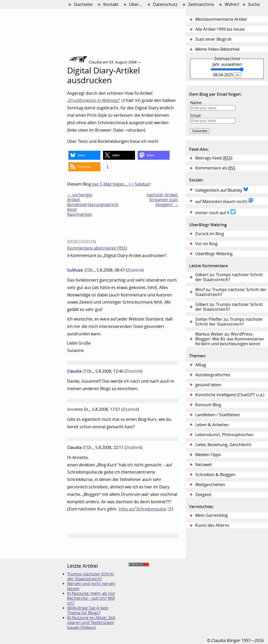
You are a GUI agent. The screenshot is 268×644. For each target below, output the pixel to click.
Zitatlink (135, 270)
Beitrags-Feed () (214, 158)
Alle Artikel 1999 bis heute (220, 29)
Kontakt (111, 4)
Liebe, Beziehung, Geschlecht (223, 445)
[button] (84, 155)
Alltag (201, 365)
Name (196, 103)
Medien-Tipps (208, 455)
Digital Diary (34, 86)
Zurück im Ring (210, 234)
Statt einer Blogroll (213, 39)
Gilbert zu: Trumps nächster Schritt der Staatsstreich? (229, 277)
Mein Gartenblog (212, 515)
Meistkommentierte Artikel (221, 19)
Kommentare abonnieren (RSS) (97, 248)
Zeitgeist (203, 495)
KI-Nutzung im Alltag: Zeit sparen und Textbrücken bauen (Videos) (91, 623)
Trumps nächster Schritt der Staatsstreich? (91, 576)
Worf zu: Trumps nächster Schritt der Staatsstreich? (231, 292)
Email (195, 116)
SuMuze (75, 270)
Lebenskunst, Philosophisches (224, 435)
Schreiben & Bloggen (215, 475)
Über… (136, 4)
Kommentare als (215, 168)
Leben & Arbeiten (212, 425)
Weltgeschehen (210, 485)
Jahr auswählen (227, 64)
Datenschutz (165, 4)
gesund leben (208, 385)
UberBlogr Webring (214, 254)
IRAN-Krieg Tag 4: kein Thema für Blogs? (88, 610)
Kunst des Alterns (212, 525)
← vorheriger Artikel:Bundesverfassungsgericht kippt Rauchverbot (84, 205)
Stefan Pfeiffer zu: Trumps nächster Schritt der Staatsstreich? (229, 322)
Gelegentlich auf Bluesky (222, 190)
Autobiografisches (213, 375)
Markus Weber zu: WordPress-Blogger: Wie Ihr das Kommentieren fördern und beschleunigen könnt (230, 339)
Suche (254, 4)
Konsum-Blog (208, 405)
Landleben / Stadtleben (218, 415)
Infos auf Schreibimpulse (142, 509)
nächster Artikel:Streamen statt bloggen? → (162, 200)
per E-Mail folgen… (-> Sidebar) (122, 184)
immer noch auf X (215, 212)
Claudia (74, 371)
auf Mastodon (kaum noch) (224, 201)
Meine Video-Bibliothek (217, 49)
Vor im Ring (206, 244)
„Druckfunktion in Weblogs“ (94, 100)
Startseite (83, 4)
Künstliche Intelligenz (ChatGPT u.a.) (230, 395)
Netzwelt (204, 465)
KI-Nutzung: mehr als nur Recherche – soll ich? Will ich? (91, 598)
